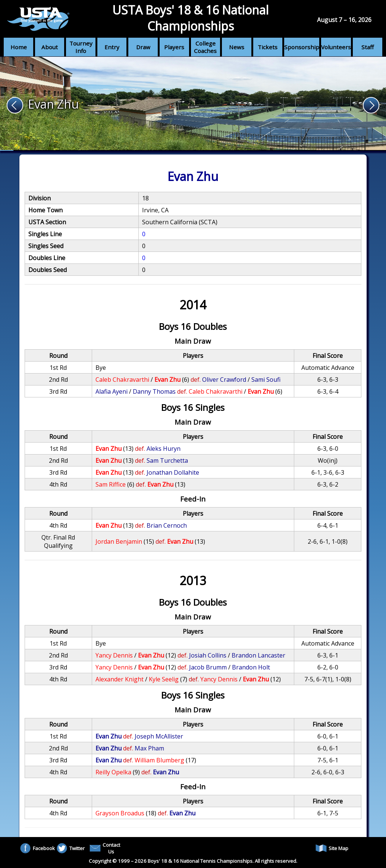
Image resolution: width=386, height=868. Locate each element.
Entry (112, 47)
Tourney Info (81, 47)
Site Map (332, 848)
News (237, 47)
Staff (368, 47)
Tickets (268, 47)
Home (19, 47)
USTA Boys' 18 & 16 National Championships (190, 18)
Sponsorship (302, 47)
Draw (143, 47)
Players (174, 47)
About (50, 47)
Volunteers (336, 47)
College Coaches (205, 47)
